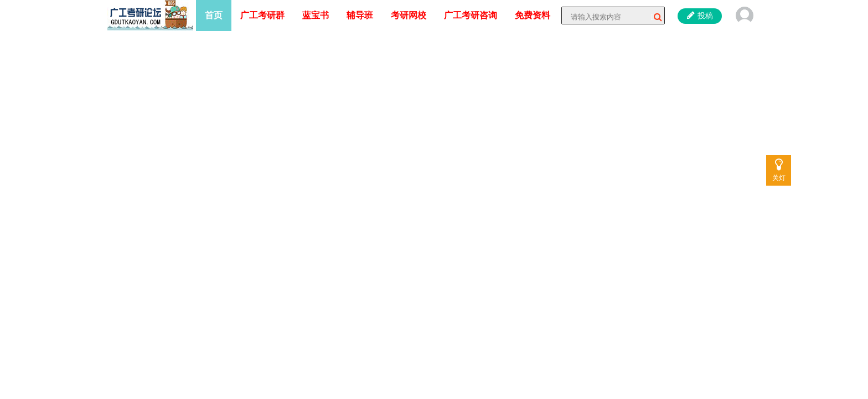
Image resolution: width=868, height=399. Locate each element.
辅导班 (360, 15)
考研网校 (409, 15)
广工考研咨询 (471, 15)
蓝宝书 (316, 15)
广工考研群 (262, 15)
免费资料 (533, 15)
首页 (214, 15)
